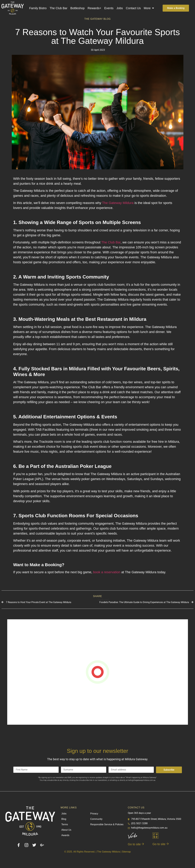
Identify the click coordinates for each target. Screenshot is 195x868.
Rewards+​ (94, 8)
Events (109, 8)
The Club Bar (58, 8)
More (149, 8)
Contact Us (133, 8)
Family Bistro (38, 8)
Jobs (120, 8)
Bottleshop (77, 8)
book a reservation (107, 572)
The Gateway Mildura (118, 203)
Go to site (136, 844)
